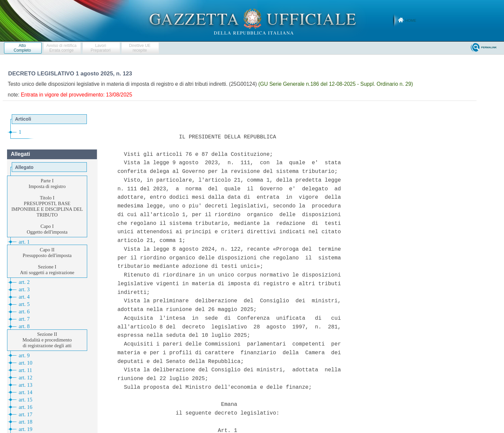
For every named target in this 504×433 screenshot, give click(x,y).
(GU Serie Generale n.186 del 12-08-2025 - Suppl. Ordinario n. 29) (335, 84)
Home (411, 20)
